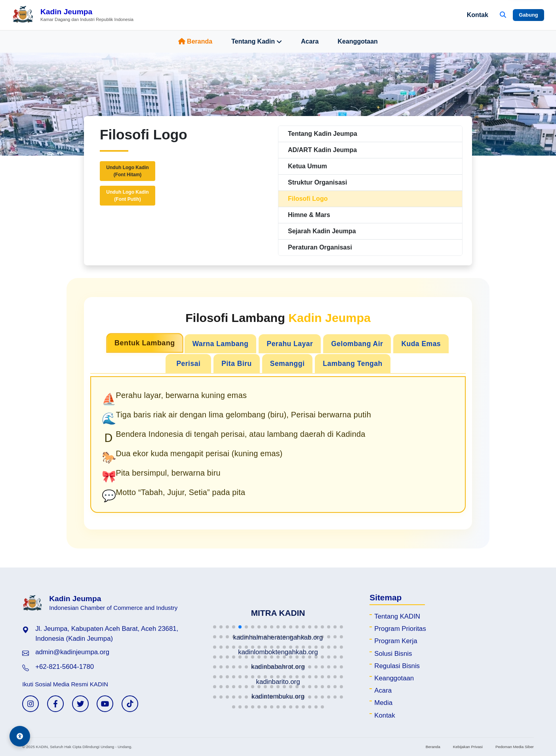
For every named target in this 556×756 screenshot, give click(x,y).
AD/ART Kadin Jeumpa (322, 150)
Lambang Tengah (352, 364)
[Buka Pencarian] (503, 15)
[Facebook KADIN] (55, 704)
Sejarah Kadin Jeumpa (322, 231)
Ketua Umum (308, 166)
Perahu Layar (290, 344)
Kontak (478, 15)
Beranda (195, 41)
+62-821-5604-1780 (65, 667)
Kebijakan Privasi (468, 747)
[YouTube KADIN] (105, 704)
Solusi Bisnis (393, 654)
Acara (310, 41)
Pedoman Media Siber (515, 747)
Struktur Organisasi (317, 182)
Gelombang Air (357, 344)
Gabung (528, 15)
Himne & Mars (309, 215)
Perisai (188, 364)
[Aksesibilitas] (20, 736)
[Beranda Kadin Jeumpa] (73, 15)
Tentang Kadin (257, 42)
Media (383, 703)
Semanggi (288, 364)
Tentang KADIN (397, 616)
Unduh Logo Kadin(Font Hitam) (127, 171)
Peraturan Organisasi (320, 247)
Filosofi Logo (308, 199)
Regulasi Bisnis (397, 666)
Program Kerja (396, 641)
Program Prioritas (400, 629)
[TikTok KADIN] (130, 704)
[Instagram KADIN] (30, 704)
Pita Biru (236, 364)
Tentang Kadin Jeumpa (323, 134)
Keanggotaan (358, 41)
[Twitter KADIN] (80, 704)
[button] (215, 627)
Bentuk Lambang (145, 343)
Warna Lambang (221, 344)
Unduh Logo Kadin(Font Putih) (127, 196)
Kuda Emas (421, 344)
